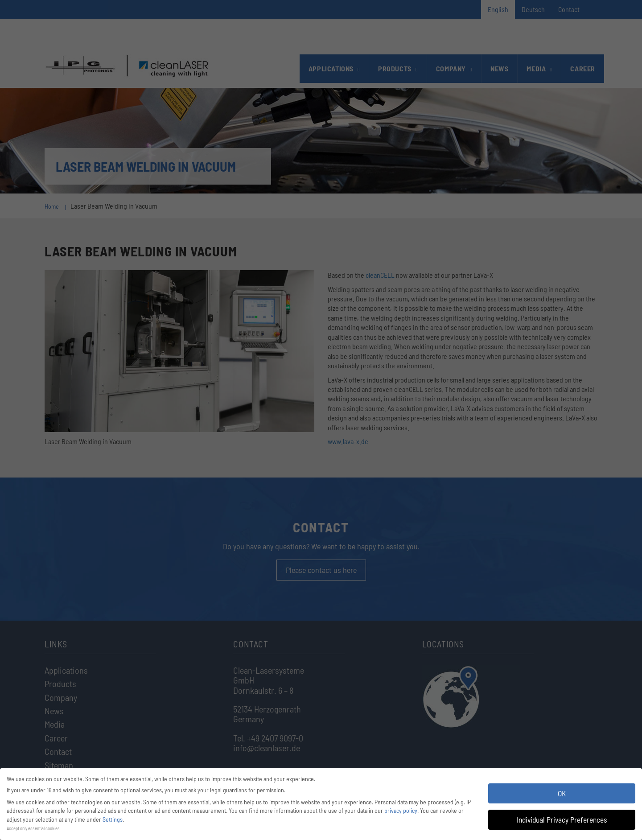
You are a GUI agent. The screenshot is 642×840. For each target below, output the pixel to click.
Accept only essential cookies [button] (33, 828)
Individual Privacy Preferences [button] (562, 819)
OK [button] (562, 793)
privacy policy (401, 810)
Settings (113, 819)
